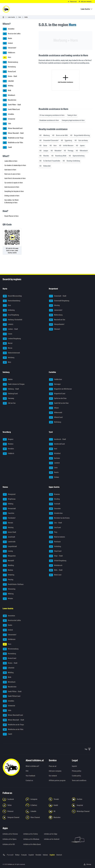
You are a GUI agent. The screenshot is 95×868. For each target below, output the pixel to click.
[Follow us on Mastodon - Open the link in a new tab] (59, 817)
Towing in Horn (72, 115)
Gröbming (9, 310)
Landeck (54, 463)
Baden (7, 39)
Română (38, 855)
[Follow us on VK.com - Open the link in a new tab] (59, 811)
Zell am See (9, 403)
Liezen (7, 334)
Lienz (53, 468)
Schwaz (54, 477)
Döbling (8, 504)
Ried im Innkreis (57, 537)
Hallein (8, 380)
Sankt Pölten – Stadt (12, 105)
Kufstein (54, 458)
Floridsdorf (9, 518)
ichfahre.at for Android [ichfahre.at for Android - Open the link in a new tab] (52, 839)
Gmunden (55, 509)
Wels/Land (55, 575)
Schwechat (9, 119)
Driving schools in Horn (12, 196)
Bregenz (8, 439)
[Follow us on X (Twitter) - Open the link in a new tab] (36, 805)
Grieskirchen (56, 513)
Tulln (7, 124)
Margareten (9, 556)
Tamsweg (8, 398)
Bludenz (8, 444)
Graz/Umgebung (11, 315)
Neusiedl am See (57, 320)
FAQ (27, 771)
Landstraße (9, 542)
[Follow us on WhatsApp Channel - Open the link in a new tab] (82, 811)
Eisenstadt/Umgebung (59, 301)
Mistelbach (9, 95)
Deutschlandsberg (11, 301)
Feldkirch (8, 454)
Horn (20, 17)
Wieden (8, 599)
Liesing (8, 551)
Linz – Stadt (55, 523)
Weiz (7, 362)
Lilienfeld (8, 81)
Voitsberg (9, 358)
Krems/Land (9, 72)
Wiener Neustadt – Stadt (13, 133)
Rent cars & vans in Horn (12, 174)
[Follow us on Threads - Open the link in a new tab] (59, 799)
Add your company (55, 771)
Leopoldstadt (10, 547)
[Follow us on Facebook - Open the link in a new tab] (13, 799)
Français (24, 855)
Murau (8, 348)
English (52, 855)
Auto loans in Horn (10, 170)
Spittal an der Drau (58, 398)
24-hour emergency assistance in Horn (52, 115)
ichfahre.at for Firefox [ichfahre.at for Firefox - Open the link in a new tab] (31, 834)
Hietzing (8, 528)
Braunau (54, 494)
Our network (53, 776)
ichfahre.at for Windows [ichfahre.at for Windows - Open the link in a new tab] (31, 839)
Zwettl (7, 147)
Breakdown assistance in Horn (49, 120)
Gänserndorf (9, 48)
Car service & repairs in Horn (14, 183)
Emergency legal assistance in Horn (73, 120)
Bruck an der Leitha (12, 34)
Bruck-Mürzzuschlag (12, 296)
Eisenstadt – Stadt (58, 296)
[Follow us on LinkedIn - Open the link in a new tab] (36, 811)
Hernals (8, 523)
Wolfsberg (55, 422)
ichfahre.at (11, 864)
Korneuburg (9, 67)
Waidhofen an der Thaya (13, 138)
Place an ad (53, 766)
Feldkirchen (55, 380)
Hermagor (55, 384)
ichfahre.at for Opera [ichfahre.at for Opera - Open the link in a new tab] (9, 839)
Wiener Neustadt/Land (13, 129)
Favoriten (9, 513)
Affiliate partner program (57, 780)
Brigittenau (9, 499)
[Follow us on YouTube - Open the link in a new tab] (82, 799)
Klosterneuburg (10, 62)
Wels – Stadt (56, 570)
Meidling (8, 566)
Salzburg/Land (10, 394)
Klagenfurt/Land (57, 394)
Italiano (45, 855)
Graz (7, 305)
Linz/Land (55, 528)
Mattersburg (56, 315)
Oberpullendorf (57, 324)
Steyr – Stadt (56, 556)
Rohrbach (55, 542)
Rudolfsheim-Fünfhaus (13, 584)
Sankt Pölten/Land (11, 110)
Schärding (55, 547)
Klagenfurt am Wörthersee (60, 389)
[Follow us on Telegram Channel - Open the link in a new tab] (13, 817)
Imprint (74, 766)
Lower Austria (11, 17)
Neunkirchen (10, 100)
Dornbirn (8, 449)
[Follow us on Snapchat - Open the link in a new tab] (82, 805)
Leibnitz (8, 324)
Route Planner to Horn (11, 216)
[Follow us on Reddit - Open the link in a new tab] (59, 805)
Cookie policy (76, 776)
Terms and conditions (79, 780)
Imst (53, 449)
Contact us (29, 780)
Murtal (8, 343)
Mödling (8, 86)
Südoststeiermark (11, 353)
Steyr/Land (55, 551)
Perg (53, 532)
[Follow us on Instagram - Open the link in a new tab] (36, 799)
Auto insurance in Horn (12, 187)
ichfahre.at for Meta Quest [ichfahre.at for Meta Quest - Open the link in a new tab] (32, 844)
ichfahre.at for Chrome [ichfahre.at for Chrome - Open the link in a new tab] (10, 834)
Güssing (54, 305)
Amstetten (9, 29)
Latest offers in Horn (11, 161)
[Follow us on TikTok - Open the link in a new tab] (13, 805)
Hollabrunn (9, 53)
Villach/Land (56, 417)
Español (31, 855)
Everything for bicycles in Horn (14, 191)
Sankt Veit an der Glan (59, 403)
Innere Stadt (9, 532)
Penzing (8, 580)
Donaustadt (9, 509)
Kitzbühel (55, 454)
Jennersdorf (56, 310)
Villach (54, 408)
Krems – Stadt (10, 76)
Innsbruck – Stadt (57, 439)
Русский (10, 855)
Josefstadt (9, 537)
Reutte (54, 473)
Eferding (54, 499)
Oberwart (55, 329)
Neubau (8, 570)
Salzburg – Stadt (11, 389)
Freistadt (55, 504)
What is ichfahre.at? (32, 766)
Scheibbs (8, 114)
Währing (8, 594)
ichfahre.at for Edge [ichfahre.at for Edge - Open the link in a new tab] (51, 834)
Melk (7, 91)
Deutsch (59, 855)
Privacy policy (77, 771)
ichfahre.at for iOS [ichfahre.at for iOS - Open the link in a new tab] (9, 844)
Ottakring (9, 575)
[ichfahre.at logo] (6, 9)
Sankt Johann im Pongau (14, 384)
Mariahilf (8, 561)
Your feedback (30, 776)
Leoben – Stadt (10, 329)
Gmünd (8, 43)
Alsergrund (9, 494)
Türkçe (17, 855)
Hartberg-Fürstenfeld (12, 320)
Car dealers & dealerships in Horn (15, 165)
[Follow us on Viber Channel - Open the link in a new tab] (36, 817)
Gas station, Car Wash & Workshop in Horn (11, 201)
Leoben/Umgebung (12, 339)
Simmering (9, 589)
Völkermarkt (56, 413)
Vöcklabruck (56, 566)
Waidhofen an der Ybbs (13, 143)
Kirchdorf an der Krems (59, 518)
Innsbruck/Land (57, 444)
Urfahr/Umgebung (58, 561)
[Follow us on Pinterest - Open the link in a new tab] (13, 811)
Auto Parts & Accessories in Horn (15, 178)
